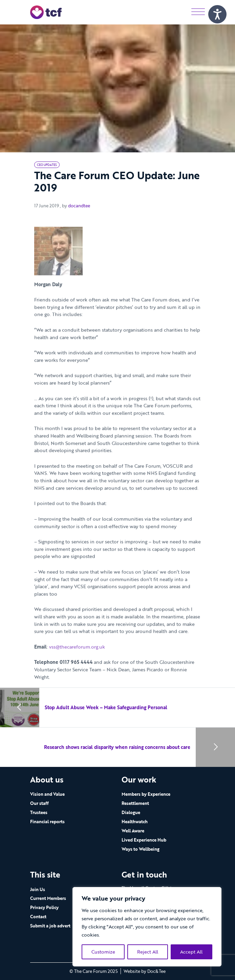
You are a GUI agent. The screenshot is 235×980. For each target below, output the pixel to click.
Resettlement (135, 803)
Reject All (148, 952)
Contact (38, 917)
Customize (103, 952)
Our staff (39, 803)
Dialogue (131, 812)
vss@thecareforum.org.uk (77, 656)
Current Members (48, 898)
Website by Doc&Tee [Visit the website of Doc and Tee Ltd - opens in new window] (145, 971)
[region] (147, 927)
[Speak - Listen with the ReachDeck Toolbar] (217, 14)
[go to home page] (46, 12)
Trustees (39, 812)
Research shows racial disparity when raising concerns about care (117, 747)
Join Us (38, 889)
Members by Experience (146, 794)
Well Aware (133, 831)
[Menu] (198, 12)
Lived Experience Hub (144, 840)
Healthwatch (135, 822)
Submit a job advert (50, 926)
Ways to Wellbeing (141, 849)
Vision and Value (47, 794)
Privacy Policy (44, 907)
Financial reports (47, 822)
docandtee (79, 206)
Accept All (191, 952)
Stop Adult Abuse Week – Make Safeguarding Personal (106, 707)
